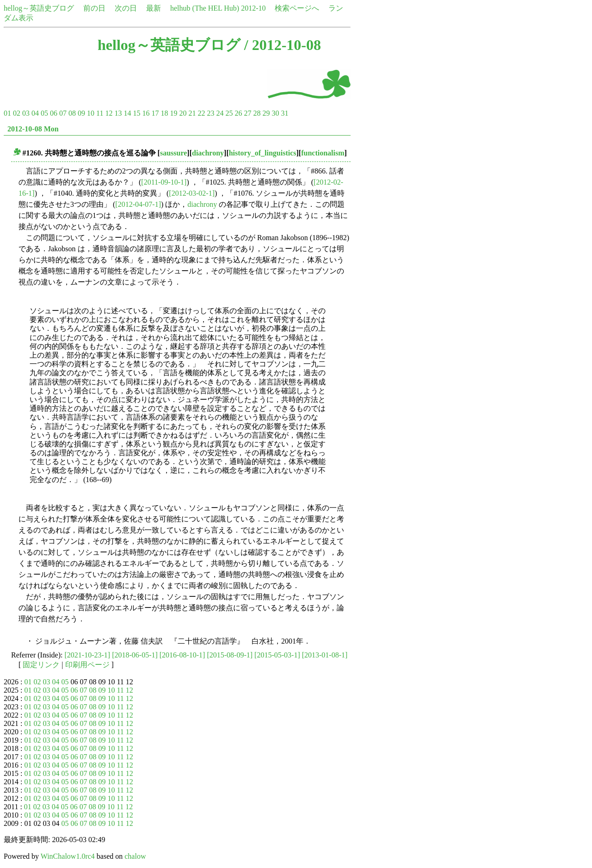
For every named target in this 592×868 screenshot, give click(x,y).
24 (220, 113)
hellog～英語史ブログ (39, 8)
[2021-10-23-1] (88, 655)
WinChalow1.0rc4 (68, 856)
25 (229, 113)
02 (17, 113)
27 (247, 113)
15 (136, 113)
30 (275, 113)
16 (146, 113)
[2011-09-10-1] (164, 182)
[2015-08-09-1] (230, 655)
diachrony (208, 153)
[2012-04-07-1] (138, 204)
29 (266, 113)
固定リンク (41, 665)
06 (54, 113)
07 (63, 113)
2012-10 (253, 8)
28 (257, 113)
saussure (173, 153)
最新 (154, 8)
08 (72, 113)
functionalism (323, 153)
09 (81, 113)
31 (284, 113)
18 (164, 113)
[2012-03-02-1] (192, 193)
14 (127, 113)
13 (118, 113)
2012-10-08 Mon (33, 129)
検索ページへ (297, 8)
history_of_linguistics (263, 153)
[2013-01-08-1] (325, 655)
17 (155, 113)
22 (201, 113)
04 (35, 113)
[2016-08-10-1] (182, 655)
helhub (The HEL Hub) (205, 8)
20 (183, 113)
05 (44, 113)
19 (173, 113)
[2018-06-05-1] (135, 655)
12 (109, 113)
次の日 (126, 8)
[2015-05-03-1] (277, 655)
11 (100, 113)
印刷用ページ (87, 665)
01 (7, 113)
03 (26, 113)
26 (238, 113)
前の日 (94, 8)
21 (192, 113)
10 (91, 113)
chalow (135, 856)
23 (210, 113)
